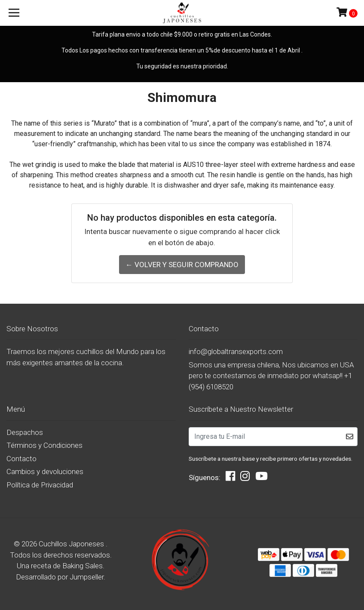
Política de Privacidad (40, 485)
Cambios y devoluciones (45, 471)
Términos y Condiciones (44, 445)
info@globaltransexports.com (236, 351)
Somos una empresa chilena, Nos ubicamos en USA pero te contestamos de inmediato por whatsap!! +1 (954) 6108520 (271, 376)
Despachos (25, 432)
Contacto (21, 459)
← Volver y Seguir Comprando (182, 265)
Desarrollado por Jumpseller (60, 577)
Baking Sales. (83, 566)
